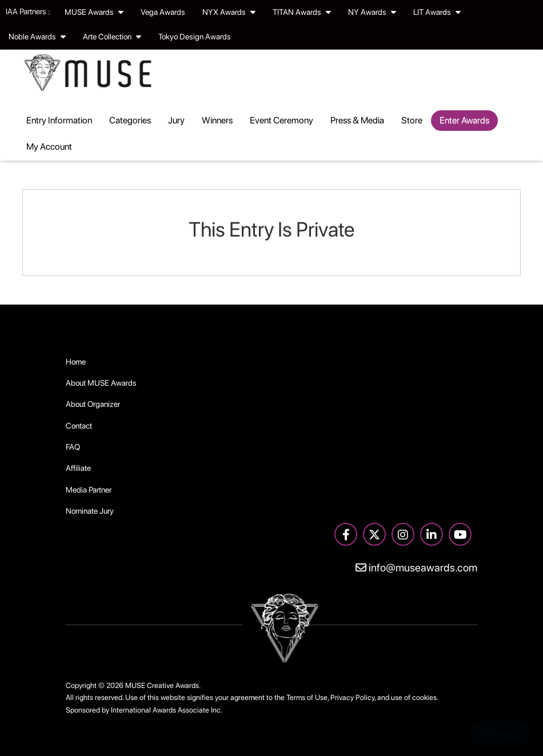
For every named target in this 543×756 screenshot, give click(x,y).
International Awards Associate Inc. (167, 710)
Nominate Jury (90, 511)
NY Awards (372, 12)
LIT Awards (437, 12)
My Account (49, 147)
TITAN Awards (302, 12)
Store (412, 120)
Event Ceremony (282, 120)
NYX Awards (229, 12)
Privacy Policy (352, 697)
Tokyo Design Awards (195, 37)
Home (76, 362)
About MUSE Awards (101, 383)
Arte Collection (112, 37)
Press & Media (357, 120)
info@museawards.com (416, 568)
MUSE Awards (94, 12)
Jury (176, 120)
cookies (424, 697)
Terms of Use (307, 697)
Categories (130, 120)
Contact (79, 426)
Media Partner (89, 490)
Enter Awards (464, 120)
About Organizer (93, 404)
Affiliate (78, 468)
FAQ (73, 447)
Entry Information (59, 120)
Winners (217, 120)
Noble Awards (37, 37)
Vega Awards (163, 12)
